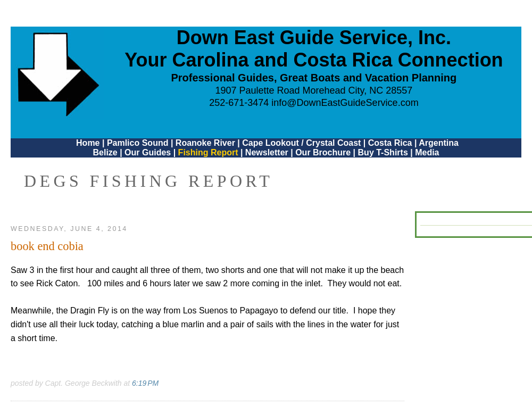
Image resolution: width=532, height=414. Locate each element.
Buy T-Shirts (383, 152)
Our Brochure (323, 152)
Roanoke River (205, 143)
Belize (105, 152)
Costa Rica (390, 143)
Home (88, 143)
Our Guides (148, 152)
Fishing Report (209, 152)
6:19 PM (145, 383)
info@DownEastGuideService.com (345, 103)
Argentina (439, 143)
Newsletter (267, 152)
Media (427, 152)
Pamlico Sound (138, 143)
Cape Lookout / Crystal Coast (301, 143)
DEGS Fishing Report (148, 181)
